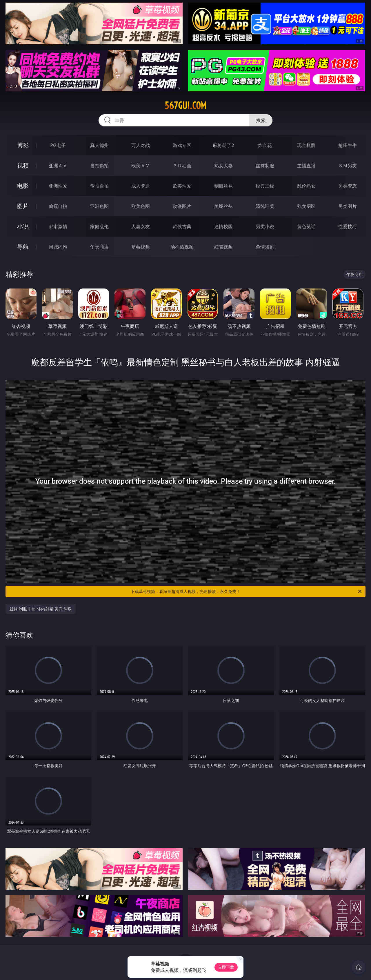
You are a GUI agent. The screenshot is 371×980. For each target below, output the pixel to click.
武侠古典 (182, 226)
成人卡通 (141, 186)
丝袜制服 (265, 166)
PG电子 (58, 145)
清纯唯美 (265, 206)
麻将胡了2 (223, 145)
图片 (23, 206)
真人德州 (99, 145)
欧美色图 (141, 206)
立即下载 (226, 967)
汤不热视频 (182, 247)
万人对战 (141, 145)
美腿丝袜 (223, 206)
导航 (23, 247)
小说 (23, 226)
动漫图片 (182, 206)
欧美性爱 (182, 186)
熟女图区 (306, 206)
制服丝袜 (223, 186)
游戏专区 (182, 145)
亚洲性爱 (58, 186)
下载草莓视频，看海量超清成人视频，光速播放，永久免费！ (247, 591)
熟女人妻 (223, 166)
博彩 (23, 145)
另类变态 (348, 186)
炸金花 (265, 145)
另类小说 (265, 226)
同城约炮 (58, 247)
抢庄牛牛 (348, 145)
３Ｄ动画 (182, 166)
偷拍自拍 (99, 186)
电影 (23, 186)
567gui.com (185, 106)
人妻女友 (141, 226)
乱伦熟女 (306, 186)
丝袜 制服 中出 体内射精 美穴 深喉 (41, 609)
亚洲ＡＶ (58, 166)
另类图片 (348, 206)
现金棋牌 (306, 145)
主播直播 (306, 166)
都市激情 (58, 226)
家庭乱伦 (99, 226)
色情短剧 (265, 247)
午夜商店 (99, 247)
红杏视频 (223, 247)
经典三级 (265, 186)
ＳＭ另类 (348, 166)
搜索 (261, 120)
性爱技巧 (348, 226)
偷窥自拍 (58, 206)
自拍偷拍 (99, 166)
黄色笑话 (306, 226)
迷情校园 (223, 226)
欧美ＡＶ (141, 166)
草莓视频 (141, 247)
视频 (23, 165)
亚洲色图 (99, 206)
